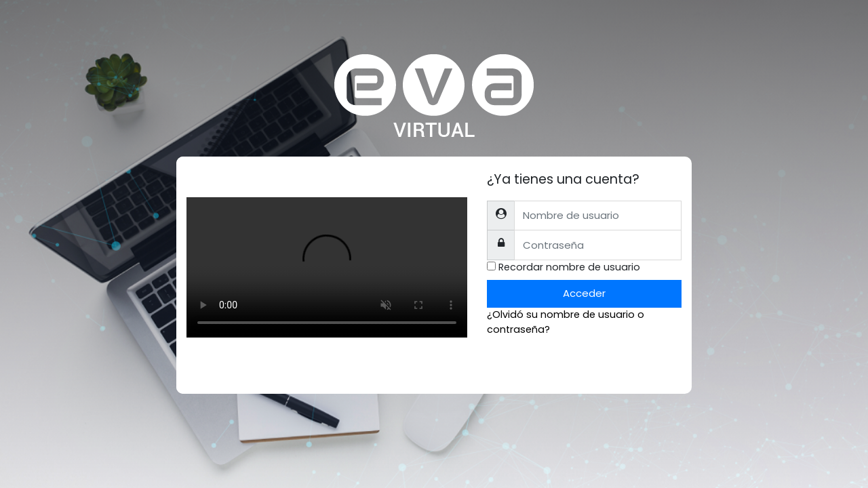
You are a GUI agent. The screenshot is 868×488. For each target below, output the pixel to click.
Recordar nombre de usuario (569, 267)
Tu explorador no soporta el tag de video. (327, 267)
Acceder (584, 293)
